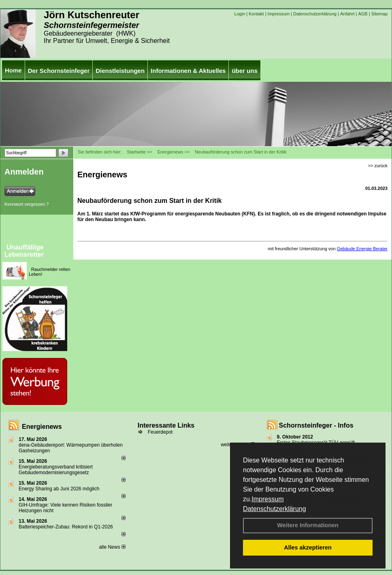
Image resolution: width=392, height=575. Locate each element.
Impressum (267, 499)
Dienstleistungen (120, 71)
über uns (244, 71)
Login (240, 14)
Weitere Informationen (308, 525)
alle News (112, 547)
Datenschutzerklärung (275, 509)
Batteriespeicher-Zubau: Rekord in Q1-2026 (66, 527)
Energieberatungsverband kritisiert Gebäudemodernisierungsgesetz (56, 470)
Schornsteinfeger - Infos (316, 425)
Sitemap (379, 14)
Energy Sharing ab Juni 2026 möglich (59, 489)
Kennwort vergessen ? (27, 204)
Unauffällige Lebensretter (24, 251)
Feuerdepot (160, 432)
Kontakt (256, 14)
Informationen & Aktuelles (188, 71)
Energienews (42, 427)
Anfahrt (347, 14)
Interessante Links (166, 425)
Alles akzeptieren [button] (308, 547)
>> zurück (378, 166)
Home (13, 70)
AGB (363, 14)
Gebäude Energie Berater (362, 249)
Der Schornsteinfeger (59, 71)
